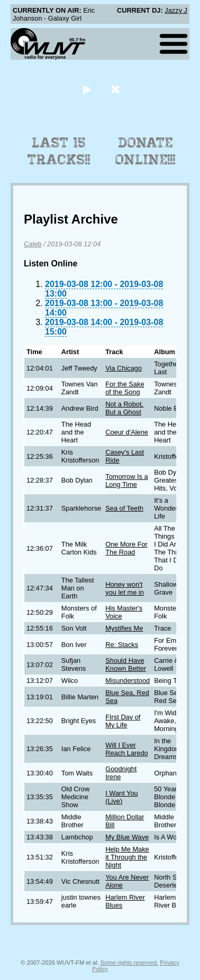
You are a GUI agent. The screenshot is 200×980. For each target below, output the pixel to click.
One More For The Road (126, 548)
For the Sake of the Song (125, 388)
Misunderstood (128, 681)
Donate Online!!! (146, 151)
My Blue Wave (127, 837)
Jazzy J (176, 10)
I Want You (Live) (121, 797)
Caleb (33, 244)
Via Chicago (124, 368)
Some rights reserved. (129, 963)
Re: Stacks (122, 645)
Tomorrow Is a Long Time (126, 480)
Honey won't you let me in (125, 588)
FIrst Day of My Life (123, 721)
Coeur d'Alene (127, 432)
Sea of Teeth (124, 508)
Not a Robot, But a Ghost (124, 408)
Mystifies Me (124, 628)
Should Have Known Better (126, 664)
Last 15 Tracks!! (59, 151)
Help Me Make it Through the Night (127, 857)
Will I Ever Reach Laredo (126, 749)
